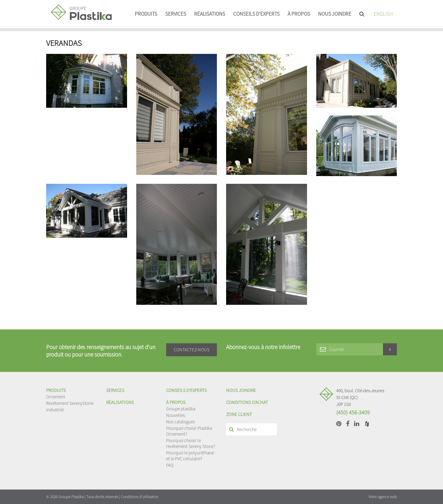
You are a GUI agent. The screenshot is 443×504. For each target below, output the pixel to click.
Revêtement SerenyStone (70, 403)
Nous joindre (335, 14)
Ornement (56, 397)
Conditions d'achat (247, 402)
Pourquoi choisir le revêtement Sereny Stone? (191, 443)
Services (176, 14)
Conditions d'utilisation (140, 497)
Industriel (55, 410)
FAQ (170, 465)
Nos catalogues (180, 422)
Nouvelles (176, 415)
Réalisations (210, 14)
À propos (299, 14)
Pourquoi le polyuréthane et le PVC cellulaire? (190, 456)
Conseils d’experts (256, 14)
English (383, 14)
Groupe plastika (181, 409)
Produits (146, 14)
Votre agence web (383, 497)
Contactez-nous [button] (192, 350)
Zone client (239, 414)
